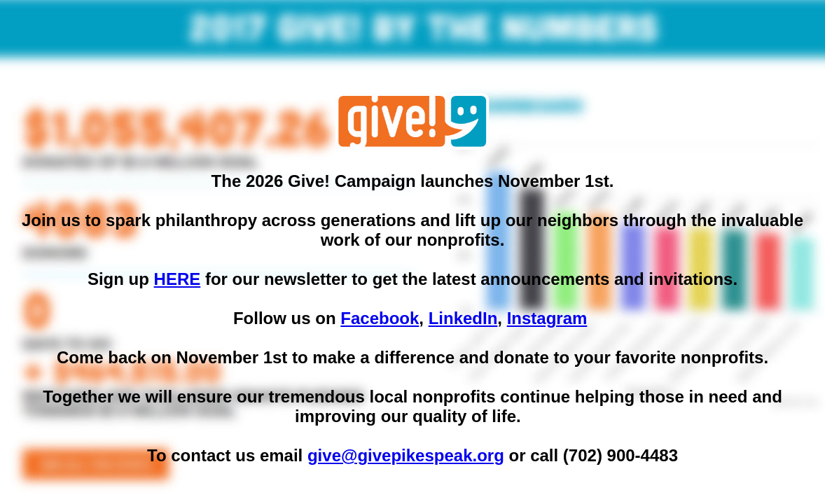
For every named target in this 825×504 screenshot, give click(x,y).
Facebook (380, 318)
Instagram (547, 318)
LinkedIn (463, 318)
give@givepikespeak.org (406, 455)
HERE (178, 279)
